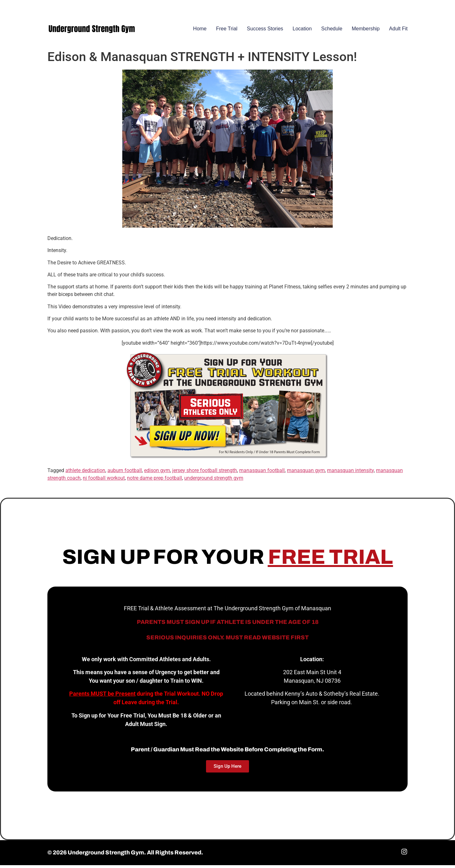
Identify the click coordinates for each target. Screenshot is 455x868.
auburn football (125, 473)
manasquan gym (306, 473)
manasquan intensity (350, 473)
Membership (366, 31)
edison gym (157, 473)
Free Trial (227, 31)
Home (200, 31)
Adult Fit (398, 31)
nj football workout (104, 480)
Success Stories (265, 31)
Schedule (332, 31)
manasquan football (262, 473)
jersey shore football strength (205, 473)
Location (302, 31)
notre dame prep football (155, 480)
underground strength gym (214, 480)
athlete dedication (85, 473)
